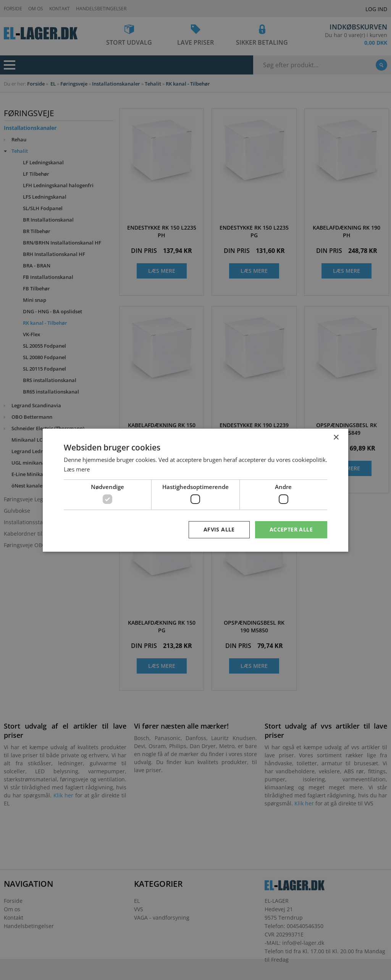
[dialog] (195, 490)
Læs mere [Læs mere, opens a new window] (77, 469)
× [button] (336, 437)
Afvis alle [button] (219, 529)
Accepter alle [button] (291, 529)
